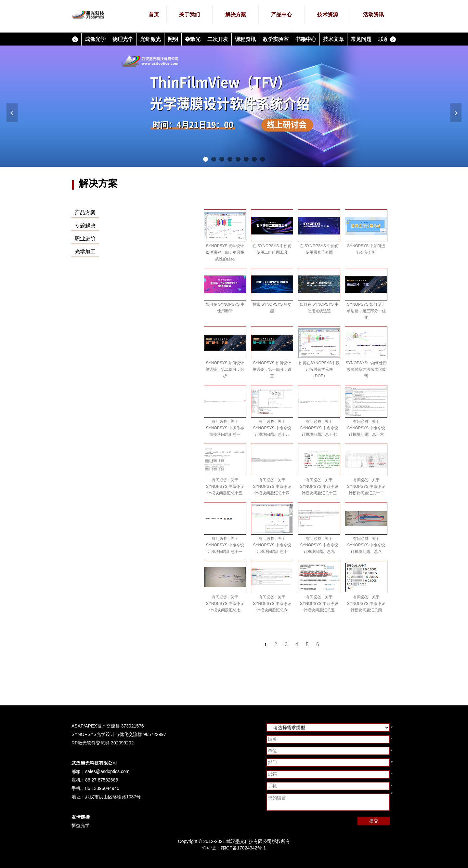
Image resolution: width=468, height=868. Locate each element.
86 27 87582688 (102, 780)
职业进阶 (85, 239)
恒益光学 (81, 825)
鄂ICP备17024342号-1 (243, 848)
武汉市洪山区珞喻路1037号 (113, 797)
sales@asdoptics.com (107, 771)
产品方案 (85, 213)
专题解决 (85, 226)
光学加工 (85, 252)
